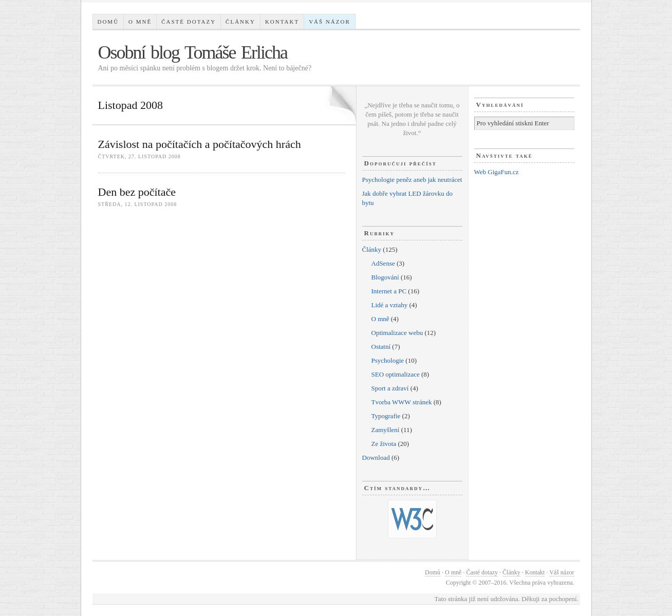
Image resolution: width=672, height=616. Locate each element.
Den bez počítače (137, 192)
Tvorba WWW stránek (402, 402)
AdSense (383, 263)
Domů (108, 22)
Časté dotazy (189, 22)
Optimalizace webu (397, 333)
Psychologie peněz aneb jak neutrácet (412, 180)
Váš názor (330, 22)
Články (240, 22)
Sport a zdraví (390, 388)
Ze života (384, 444)
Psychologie (388, 360)
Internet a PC (389, 291)
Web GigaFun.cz (497, 172)
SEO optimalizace (396, 374)
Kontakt (282, 22)
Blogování (385, 277)
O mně (140, 22)
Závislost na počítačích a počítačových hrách (200, 144)
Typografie (386, 416)
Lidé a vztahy (390, 305)
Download (376, 458)
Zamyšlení (386, 430)
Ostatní (381, 347)
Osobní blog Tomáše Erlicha (193, 52)
